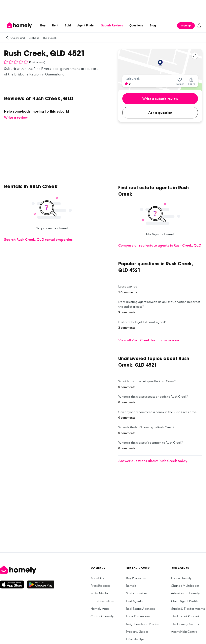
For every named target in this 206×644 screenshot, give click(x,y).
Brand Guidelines (102, 601)
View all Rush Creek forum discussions (149, 340)
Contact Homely (102, 616)
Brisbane (34, 38)
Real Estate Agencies (140, 608)
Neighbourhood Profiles (143, 624)
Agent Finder (86, 25)
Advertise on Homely (185, 593)
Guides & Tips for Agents (188, 608)
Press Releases (100, 585)
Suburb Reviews (112, 25)
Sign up (186, 26)
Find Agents (134, 601)
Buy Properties (136, 578)
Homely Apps (100, 608)
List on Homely (181, 578)
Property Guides (137, 631)
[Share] (191, 81)
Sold (68, 25)
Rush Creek (50, 38)
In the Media (99, 593)
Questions (136, 25)
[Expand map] (195, 56)
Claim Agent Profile (185, 601)
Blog (153, 25)
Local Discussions (138, 616)
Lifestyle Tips (135, 639)
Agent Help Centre (184, 631)
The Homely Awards (185, 624)
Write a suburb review (160, 99)
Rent (55, 25)
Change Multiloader (185, 585)
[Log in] (199, 25)
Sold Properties (136, 593)
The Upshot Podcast (185, 616)
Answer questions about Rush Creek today (153, 461)
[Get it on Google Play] (41, 584)
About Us (97, 578)
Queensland (18, 38)
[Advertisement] (103, 9)
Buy (43, 25)
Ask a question (160, 112)
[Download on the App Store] (14, 584)
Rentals (131, 585)
